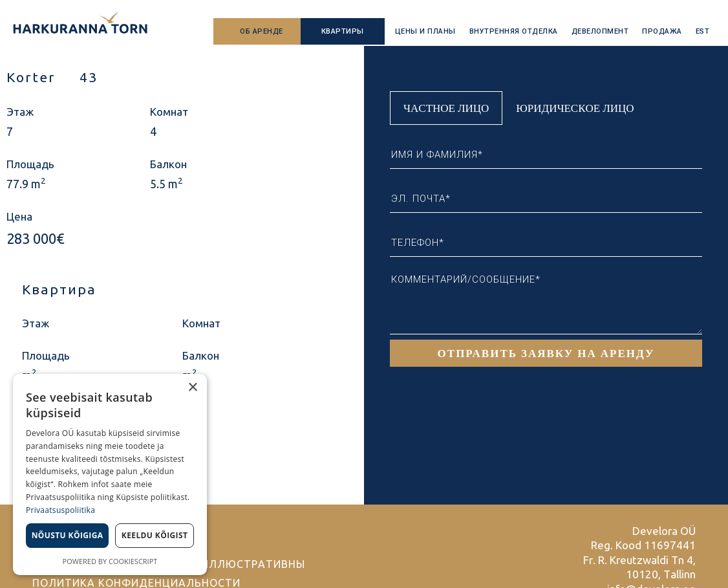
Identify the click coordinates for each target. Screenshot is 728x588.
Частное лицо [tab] (446, 108)
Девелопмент (600, 31)
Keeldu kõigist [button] (155, 535)
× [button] (192, 388)
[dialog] (110, 474)
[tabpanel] (546, 246)
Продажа (662, 31)
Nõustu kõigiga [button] (68, 535)
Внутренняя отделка (514, 31)
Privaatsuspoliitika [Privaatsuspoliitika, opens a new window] (60, 510)
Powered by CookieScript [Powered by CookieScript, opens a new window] (110, 561)
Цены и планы (425, 31)
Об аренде (262, 31)
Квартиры (343, 31)
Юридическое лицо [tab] (575, 108)
